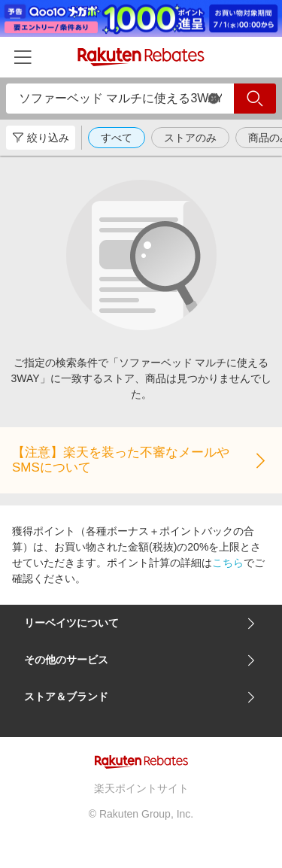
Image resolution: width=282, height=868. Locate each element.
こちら (228, 563)
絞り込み (41, 138)
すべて (117, 138)
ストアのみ (190, 138)
